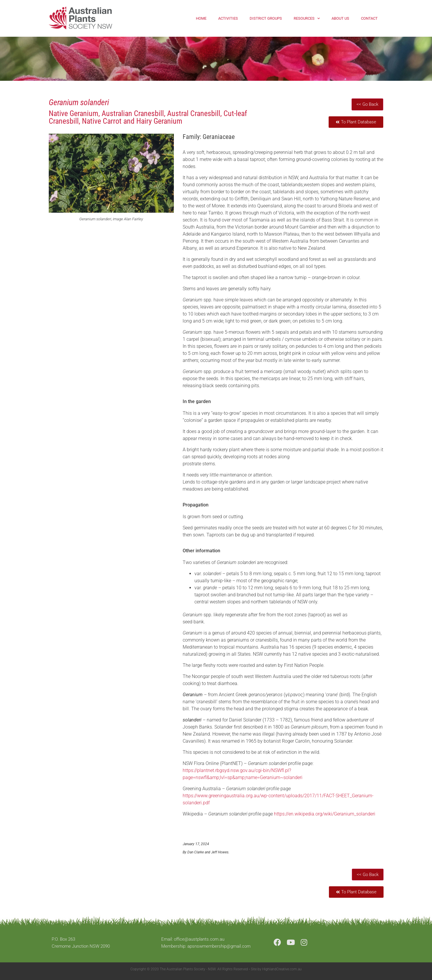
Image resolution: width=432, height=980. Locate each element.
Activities (228, 18)
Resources (307, 18)
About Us (340, 18)
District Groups (266, 18)
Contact (369, 18)
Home (201, 18)
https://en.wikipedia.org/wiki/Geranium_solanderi (325, 814)
